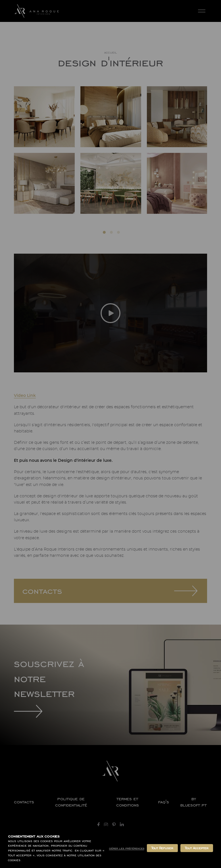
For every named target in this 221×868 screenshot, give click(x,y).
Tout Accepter (197, 848)
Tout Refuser (162, 848)
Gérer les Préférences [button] (127, 848)
